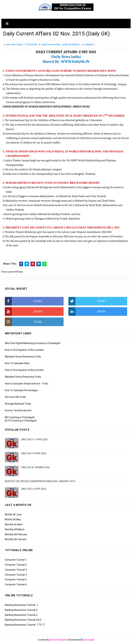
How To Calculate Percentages (21, 390)
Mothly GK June (13, 514)
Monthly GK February (16, 534)
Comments (89, 45)
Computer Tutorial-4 (16, 575)
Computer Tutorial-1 (16, 560)
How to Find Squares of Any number (24, 350)
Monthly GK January (16, 539)
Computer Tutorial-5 (16, 579)
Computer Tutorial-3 (16, 570)
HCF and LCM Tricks (15, 397)
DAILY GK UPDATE (71, 45)
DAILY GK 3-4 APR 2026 (34, 453)
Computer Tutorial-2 (16, 565)
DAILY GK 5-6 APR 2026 (34, 489)
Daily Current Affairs (51, 45)
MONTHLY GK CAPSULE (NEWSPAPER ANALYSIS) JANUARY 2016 (40, 481)
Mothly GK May (13, 519)
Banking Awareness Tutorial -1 (21, 605)
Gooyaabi (89, 640)
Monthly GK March (15, 529)
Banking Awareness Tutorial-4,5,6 (23, 620)
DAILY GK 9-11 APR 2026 (34, 439)
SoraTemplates (59, 640)
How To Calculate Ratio (17, 363)
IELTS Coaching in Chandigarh (21, 421)
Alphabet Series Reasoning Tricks (23, 357)
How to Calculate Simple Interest (22, 384)
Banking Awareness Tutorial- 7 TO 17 (25, 625)
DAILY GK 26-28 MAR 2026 (35, 467)
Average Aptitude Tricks (18, 404)
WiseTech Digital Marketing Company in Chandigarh (33, 343)
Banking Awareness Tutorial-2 (21, 610)
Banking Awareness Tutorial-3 (21, 615)
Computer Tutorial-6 (16, 584)
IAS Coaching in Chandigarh (20, 417)
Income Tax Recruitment (18, 410)
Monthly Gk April (14, 524)
